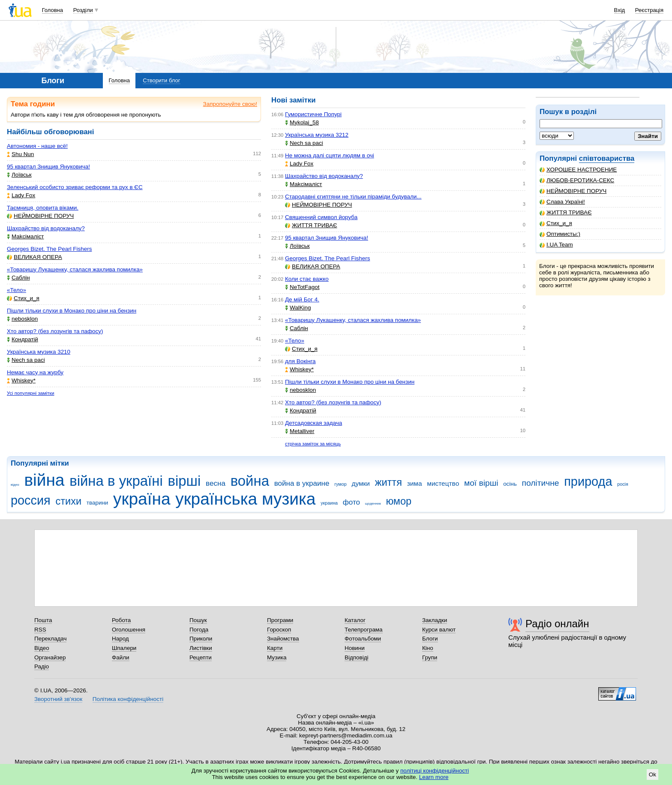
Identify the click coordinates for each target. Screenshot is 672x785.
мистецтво (443, 483)
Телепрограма (364, 630)
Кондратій (22, 339)
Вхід (620, 10)
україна (142, 499)
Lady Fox (21, 195)
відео (15, 485)
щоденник (373, 504)
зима (415, 483)
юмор (399, 501)
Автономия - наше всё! (37, 146)
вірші (184, 481)
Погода (199, 630)
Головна (52, 10)
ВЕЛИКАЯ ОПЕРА (34, 257)
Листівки (201, 648)
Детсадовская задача (313, 423)
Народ (120, 639)
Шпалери (124, 648)
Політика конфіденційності (128, 699)
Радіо (42, 666)
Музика (277, 657)
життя (388, 482)
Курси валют (439, 630)
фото (351, 502)
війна (44, 480)
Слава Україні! (562, 202)
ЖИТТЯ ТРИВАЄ (566, 212)
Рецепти (201, 657)
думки (361, 483)
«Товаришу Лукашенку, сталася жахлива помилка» (75, 269)
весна (216, 483)
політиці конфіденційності (435, 771)
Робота (121, 620)
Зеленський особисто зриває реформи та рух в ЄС (75, 187)
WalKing (298, 308)
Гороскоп (279, 630)
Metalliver (300, 431)
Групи (430, 657)
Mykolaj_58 (302, 122)
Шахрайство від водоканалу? (46, 228)
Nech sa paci (26, 360)
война (250, 481)
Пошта (43, 620)
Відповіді (357, 657)
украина (329, 503)
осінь (510, 484)
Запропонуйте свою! (230, 104)
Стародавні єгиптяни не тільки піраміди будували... (353, 197)
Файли (121, 657)
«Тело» (16, 290)
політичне (540, 483)
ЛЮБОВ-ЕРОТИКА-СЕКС (577, 180)
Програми (280, 620)
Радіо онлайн (557, 624)
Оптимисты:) (560, 234)
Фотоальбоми (363, 639)
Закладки (435, 620)
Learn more (434, 777)
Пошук (198, 620)
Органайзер (50, 657)
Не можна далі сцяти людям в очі (330, 155)
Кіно (428, 648)
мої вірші (481, 483)
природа (588, 481)
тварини (97, 503)
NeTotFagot (302, 287)
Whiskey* (21, 380)
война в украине (302, 483)
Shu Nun (20, 154)
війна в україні (116, 481)
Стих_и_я (556, 223)
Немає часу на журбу (35, 372)
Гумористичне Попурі (313, 114)
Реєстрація (649, 10)
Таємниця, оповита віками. (43, 208)
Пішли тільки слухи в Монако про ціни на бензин (72, 311)
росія (623, 484)
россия (31, 500)
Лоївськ (19, 175)
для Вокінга (300, 361)
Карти (275, 648)
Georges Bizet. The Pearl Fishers (49, 249)
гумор (340, 484)
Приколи (201, 639)
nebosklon (22, 319)
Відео (42, 648)
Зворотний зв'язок (58, 699)
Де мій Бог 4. (302, 299)
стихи (69, 501)
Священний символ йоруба (321, 217)
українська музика (245, 499)
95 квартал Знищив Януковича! (48, 167)
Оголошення (129, 630)
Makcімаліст (25, 236)
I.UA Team (556, 245)
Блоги (430, 639)
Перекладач (50, 639)
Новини (355, 648)
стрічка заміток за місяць (313, 444)
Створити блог (161, 80)
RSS (40, 630)
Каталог (355, 620)
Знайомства (283, 639)
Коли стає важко (307, 279)
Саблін (18, 278)
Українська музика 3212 (317, 135)
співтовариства (607, 158)
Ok (652, 774)
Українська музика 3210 (39, 352)
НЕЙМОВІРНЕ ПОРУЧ (573, 191)
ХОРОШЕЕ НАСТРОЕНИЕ (578, 170)
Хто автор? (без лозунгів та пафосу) (55, 331)
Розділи (83, 10)
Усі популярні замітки (31, 393)
